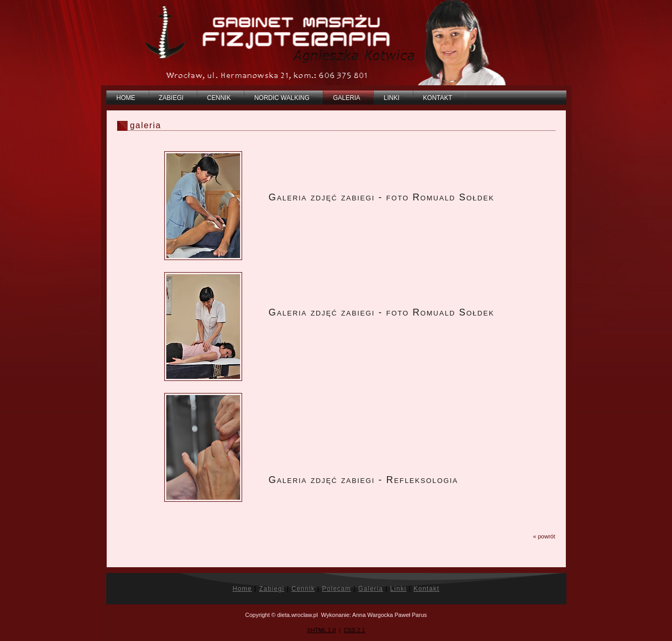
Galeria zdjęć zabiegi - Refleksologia (364, 480)
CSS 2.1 (354, 630)
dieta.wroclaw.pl (298, 615)
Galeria (371, 589)
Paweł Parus (411, 615)
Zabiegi (271, 589)
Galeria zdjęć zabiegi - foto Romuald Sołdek (382, 197)
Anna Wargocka (373, 615)
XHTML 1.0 (321, 630)
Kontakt (427, 589)
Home (242, 589)
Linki (398, 589)
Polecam (337, 589)
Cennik (303, 589)
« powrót (544, 536)
